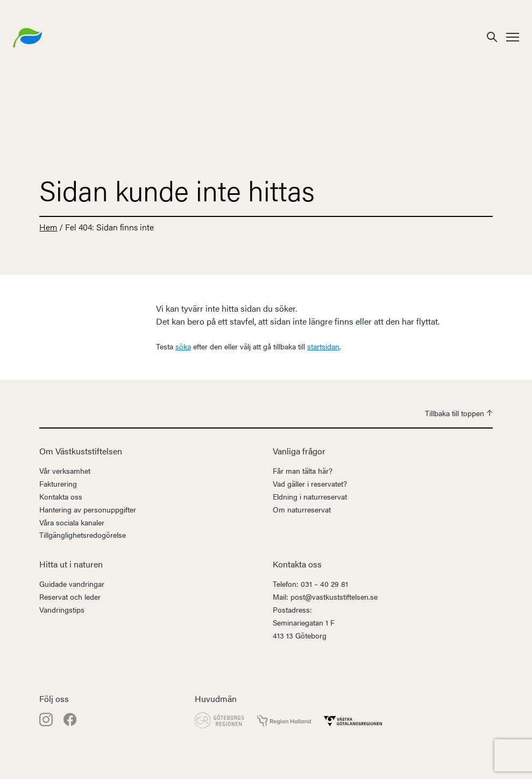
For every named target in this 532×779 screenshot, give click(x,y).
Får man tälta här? (303, 471)
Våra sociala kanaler (72, 522)
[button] (492, 36)
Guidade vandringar (72, 584)
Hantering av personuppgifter (88, 509)
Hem (48, 227)
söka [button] (183, 346)
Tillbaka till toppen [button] (459, 413)
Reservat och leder (70, 596)
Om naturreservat (302, 509)
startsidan (323, 346)
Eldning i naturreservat (310, 496)
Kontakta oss (61, 496)
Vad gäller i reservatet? (310, 483)
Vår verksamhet (65, 471)
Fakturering (58, 483)
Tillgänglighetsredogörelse (83, 535)
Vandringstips (62, 609)
